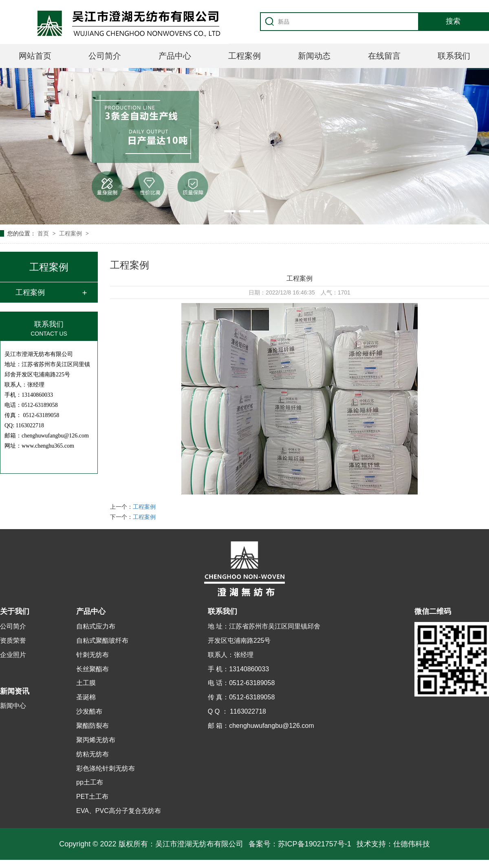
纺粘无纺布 (93, 754)
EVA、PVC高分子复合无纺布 (119, 811)
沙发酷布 (89, 711)
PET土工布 (92, 797)
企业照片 (13, 655)
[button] (230, 211)
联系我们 (454, 56)
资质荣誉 (13, 641)
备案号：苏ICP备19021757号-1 (300, 844)
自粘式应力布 (96, 626)
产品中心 (175, 56)
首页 (44, 233)
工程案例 (244, 56)
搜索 (453, 21)
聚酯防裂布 (93, 726)
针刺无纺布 (93, 655)
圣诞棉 (86, 697)
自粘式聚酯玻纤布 (102, 641)
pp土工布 (90, 782)
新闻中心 (13, 706)
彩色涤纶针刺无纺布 (106, 768)
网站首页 (35, 56)
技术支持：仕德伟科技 (393, 844)
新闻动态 (314, 56)
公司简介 (105, 56)
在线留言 (384, 56)
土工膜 (86, 683)
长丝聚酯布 (93, 669)
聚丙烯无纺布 (96, 740)
